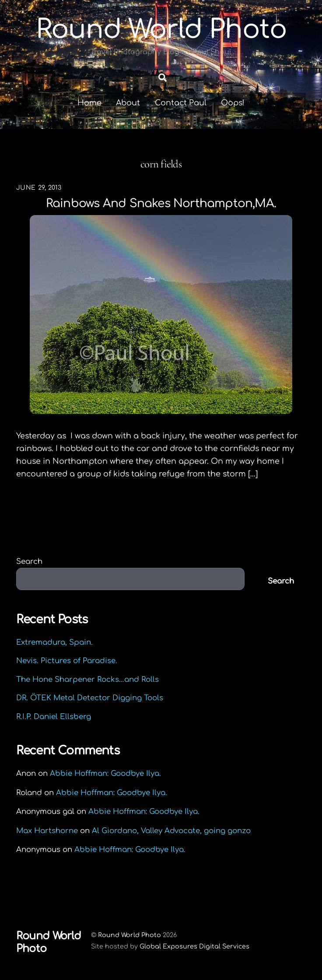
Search (29, 561)
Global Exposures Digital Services (194, 946)
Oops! (233, 103)
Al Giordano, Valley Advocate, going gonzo (171, 831)
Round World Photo (129, 935)
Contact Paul (181, 103)
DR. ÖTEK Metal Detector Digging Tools (90, 698)
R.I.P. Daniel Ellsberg (54, 717)
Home (89, 103)
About (128, 103)
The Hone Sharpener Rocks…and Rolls (87, 679)
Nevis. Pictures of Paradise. (67, 661)
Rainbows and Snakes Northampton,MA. (161, 203)
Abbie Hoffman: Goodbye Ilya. (105, 773)
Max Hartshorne (47, 831)
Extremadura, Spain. (54, 642)
